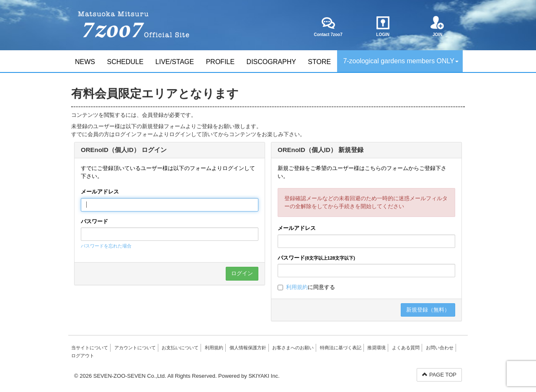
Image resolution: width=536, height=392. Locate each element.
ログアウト (83, 356)
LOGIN (383, 26)
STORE (319, 62)
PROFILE (220, 62)
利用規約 (297, 287)
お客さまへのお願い (293, 348)
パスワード (94, 221)
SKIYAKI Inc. (264, 376)
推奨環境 (376, 348)
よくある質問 (406, 348)
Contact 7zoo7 (328, 26)
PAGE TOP (439, 375)
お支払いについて (180, 348)
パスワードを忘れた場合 (106, 246)
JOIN (437, 26)
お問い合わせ (440, 348)
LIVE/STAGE (175, 62)
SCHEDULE (125, 62)
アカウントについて (135, 348)
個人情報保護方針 (248, 348)
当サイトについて (90, 348)
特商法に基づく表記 (341, 348)
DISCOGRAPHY (271, 62)
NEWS (85, 62)
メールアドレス (100, 192)
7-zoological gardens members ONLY (401, 61)
